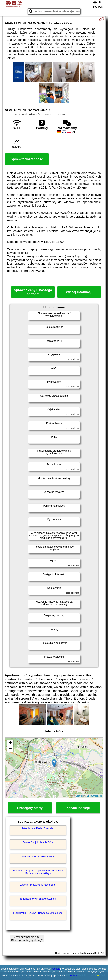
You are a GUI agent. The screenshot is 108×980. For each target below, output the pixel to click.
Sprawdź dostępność (27, 159)
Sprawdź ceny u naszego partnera (33, 292)
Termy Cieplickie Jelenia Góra (38, 857)
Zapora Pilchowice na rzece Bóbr (38, 885)
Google (56, 969)
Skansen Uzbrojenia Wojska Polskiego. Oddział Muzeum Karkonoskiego (38, 872)
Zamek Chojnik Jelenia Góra (38, 842)
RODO (73, 976)
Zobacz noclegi (78, 808)
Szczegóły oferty (30, 808)
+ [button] (11, 743)
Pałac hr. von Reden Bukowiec (38, 828)
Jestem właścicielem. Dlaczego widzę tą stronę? (27, 939)
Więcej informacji (79, 292)
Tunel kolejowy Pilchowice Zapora (38, 899)
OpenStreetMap (94, 796)
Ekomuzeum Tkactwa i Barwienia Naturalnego (38, 913)
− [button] (11, 749)
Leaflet (79, 796)
